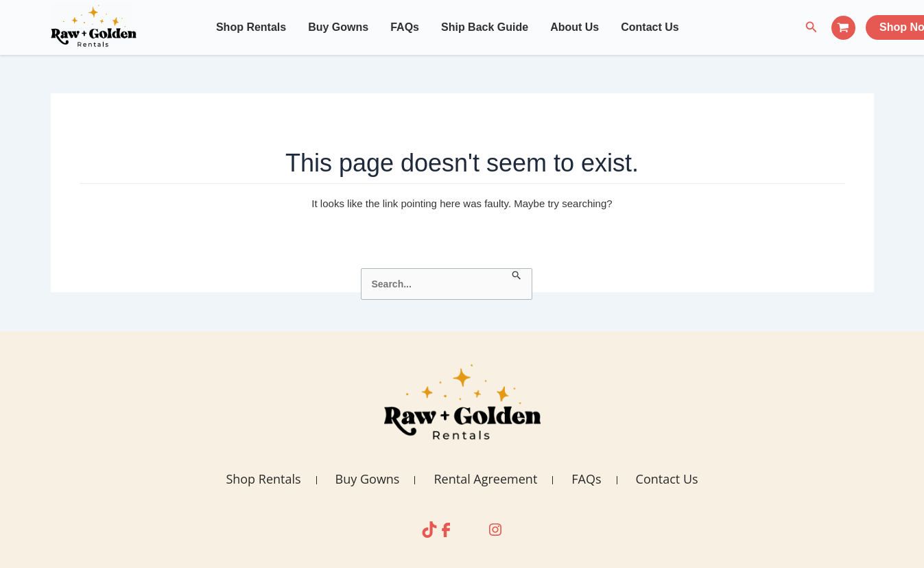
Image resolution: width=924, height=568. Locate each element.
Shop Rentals (251, 27)
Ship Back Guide (485, 27)
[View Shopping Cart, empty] (843, 28)
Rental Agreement (485, 479)
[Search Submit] (517, 276)
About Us (574, 27)
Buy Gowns (338, 27)
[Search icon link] (812, 27)
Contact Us (650, 27)
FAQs (405, 27)
